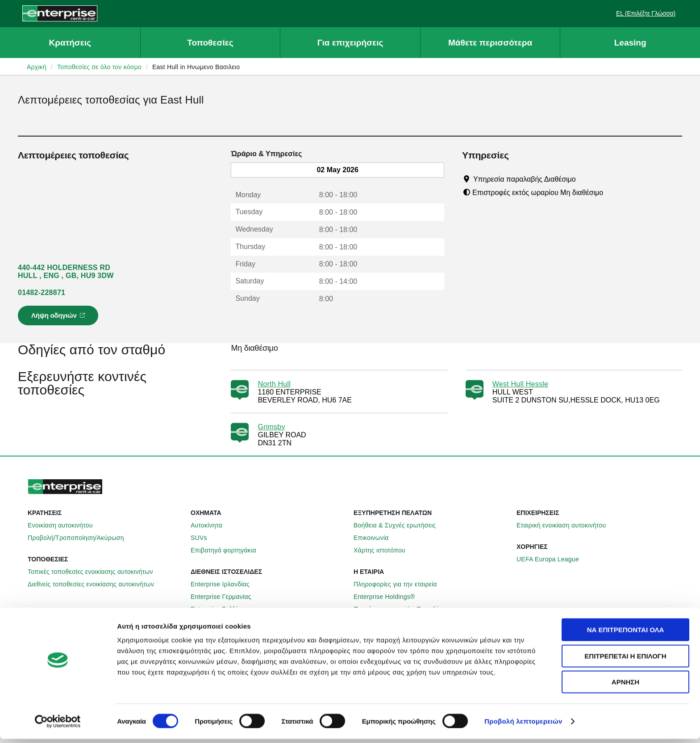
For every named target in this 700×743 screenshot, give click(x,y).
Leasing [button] (630, 43)
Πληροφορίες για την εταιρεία (400, 584)
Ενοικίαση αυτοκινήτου (65, 525)
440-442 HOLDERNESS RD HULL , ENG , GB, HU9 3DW (66, 272)
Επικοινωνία (376, 538)
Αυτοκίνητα (211, 525)
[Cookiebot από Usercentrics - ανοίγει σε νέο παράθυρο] (58, 726)
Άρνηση (625, 686)
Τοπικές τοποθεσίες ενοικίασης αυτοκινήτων (95, 572)
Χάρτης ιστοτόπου (384, 550)
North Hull (274, 384)
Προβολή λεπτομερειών (523, 725)
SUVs (204, 538)
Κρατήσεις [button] (70, 43)
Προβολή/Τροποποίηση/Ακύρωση (81, 538)
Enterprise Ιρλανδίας (225, 584)
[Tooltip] (584, 179)
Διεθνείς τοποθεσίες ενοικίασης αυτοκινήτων (96, 584)
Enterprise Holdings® (389, 597)
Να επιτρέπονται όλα (626, 634)
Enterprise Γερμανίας (226, 597)
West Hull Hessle (521, 384)
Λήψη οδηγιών (59, 318)
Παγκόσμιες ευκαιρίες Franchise (404, 609)
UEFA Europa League (553, 559)
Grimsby (271, 427)
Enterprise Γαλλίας (222, 609)
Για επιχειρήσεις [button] (350, 43)
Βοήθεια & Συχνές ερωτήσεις (400, 525)
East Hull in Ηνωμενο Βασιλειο (196, 67)
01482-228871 (42, 293)
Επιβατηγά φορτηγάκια (228, 550)
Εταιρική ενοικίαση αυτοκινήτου (566, 525)
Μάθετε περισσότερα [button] (490, 43)
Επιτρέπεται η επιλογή (625, 660)
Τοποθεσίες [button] (210, 43)
